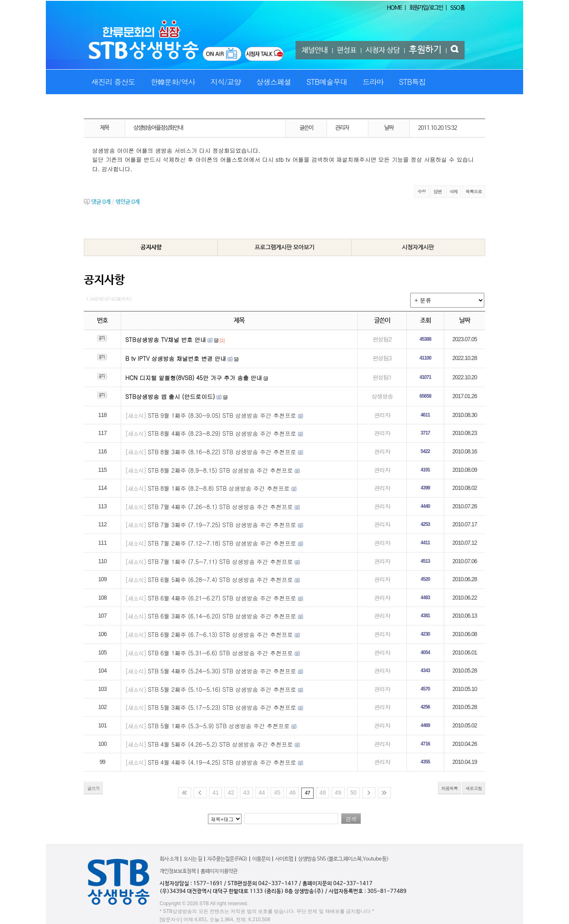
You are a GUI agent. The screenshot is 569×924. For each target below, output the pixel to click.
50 (354, 793)
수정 (422, 191)
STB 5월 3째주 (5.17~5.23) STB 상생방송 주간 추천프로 (222, 707)
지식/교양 (226, 82)
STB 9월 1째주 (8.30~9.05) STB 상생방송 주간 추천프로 (222, 415)
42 (231, 793)
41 (216, 793)
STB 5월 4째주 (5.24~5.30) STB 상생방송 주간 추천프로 (222, 671)
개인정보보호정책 (178, 871)
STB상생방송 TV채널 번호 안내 (166, 340)
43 (246, 793)
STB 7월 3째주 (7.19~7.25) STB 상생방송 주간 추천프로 (222, 525)
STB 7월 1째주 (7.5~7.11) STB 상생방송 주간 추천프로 (220, 562)
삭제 (454, 191)
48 (323, 793)
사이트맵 (284, 859)
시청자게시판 (418, 247)
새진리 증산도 (113, 82)
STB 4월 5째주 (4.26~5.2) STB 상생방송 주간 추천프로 (220, 744)
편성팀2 (382, 339)
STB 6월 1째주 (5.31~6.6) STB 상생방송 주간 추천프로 (220, 653)
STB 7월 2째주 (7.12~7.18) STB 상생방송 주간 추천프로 (222, 543)
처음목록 (449, 788)
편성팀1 (382, 377)
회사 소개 (169, 859)
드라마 (373, 82)
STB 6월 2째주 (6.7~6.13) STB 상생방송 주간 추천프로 (220, 634)
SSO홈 (457, 8)
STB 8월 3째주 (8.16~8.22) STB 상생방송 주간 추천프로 (222, 452)
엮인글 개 (128, 202)
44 (262, 793)
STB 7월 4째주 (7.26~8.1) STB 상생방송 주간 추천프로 (220, 507)
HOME (394, 8)
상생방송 (382, 396)
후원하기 (425, 50)
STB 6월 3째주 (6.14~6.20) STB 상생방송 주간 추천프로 (222, 616)
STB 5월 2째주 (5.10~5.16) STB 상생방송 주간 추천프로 (222, 689)
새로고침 (474, 788)
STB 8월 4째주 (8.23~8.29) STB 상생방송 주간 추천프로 (222, 433)
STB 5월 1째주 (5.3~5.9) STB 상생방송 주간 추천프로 (219, 726)
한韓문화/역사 (173, 82)
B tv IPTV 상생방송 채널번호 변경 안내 (176, 358)
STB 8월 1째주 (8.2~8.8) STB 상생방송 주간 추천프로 (219, 488)
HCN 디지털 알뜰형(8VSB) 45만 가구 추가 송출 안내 (194, 378)
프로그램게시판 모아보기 (284, 247)
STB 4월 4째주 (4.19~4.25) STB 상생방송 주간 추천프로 (222, 762)
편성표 (347, 50)
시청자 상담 (383, 50)
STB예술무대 (327, 82)
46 (293, 793)
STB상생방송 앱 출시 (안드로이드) (170, 396)
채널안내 (315, 50)
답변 (438, 191)
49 (338, 793)
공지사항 (151, 247)
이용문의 (261, 859)
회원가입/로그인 (426, 8)
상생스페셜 (274, 82)
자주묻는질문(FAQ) (227, 859)
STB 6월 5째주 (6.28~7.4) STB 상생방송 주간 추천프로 (220, 580)
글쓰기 (93, 788)
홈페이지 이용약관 (219, 871)
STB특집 (412, 82)
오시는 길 (193, 859)
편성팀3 (382, 358)
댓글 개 (101, 202)
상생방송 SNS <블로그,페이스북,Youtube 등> (343, 859)
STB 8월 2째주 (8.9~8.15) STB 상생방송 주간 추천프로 (220, 470)
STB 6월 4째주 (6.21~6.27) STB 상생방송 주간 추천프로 (222, 598)
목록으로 (474, 191)
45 (277, 793)
